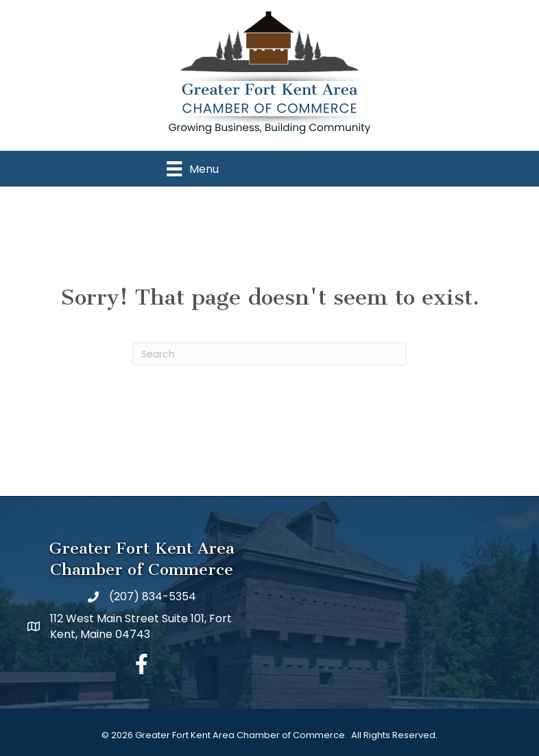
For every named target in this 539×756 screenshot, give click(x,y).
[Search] (269, 354)
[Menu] (192, 169)
